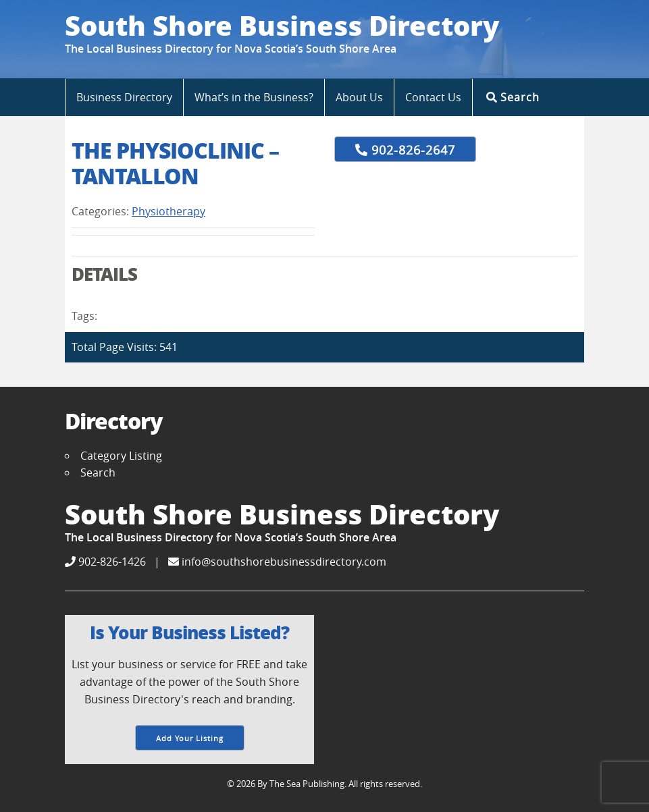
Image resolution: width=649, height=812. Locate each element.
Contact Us (433, 97)
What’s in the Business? (254, 97)
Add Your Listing (190, 738)
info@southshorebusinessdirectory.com (277, 562)
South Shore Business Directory (282, 25)
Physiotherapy (168, 211)
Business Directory (124, 97)
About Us (359, 97)
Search (513, 97)
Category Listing (121, 456)
